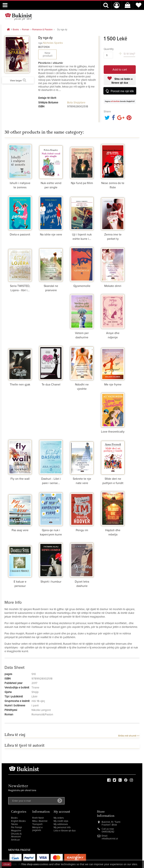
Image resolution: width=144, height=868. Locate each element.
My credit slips (61, 821)
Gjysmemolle (82, 286)
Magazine (16, 831)
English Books (18, 821)
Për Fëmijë (16, 828)
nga (40, 43)
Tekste (14, 824)
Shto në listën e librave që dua (122, 81)
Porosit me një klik (122, 91)
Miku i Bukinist (40, 821)
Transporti (37, 824)
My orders (59, 818)
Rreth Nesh (38, 818)
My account (62, 812)
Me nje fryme (113, 385)
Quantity (109, 49)
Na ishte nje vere (51, 235)
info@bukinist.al (110, 839)
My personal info (62, 828)
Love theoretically (113, 432)
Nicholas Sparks (53, 43)
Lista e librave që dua (65, 831)
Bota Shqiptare (76, 103)
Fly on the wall (20, 479)
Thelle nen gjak (20, 385)
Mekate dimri (113, 286)
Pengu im (82, 530)
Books (14, 818)
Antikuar (15, 840)
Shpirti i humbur (51, 582)
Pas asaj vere (20, 530)
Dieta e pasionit (20, 235)
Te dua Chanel (51, 385)
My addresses (61, 824)
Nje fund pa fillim (82, 183)
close (7, 864)
